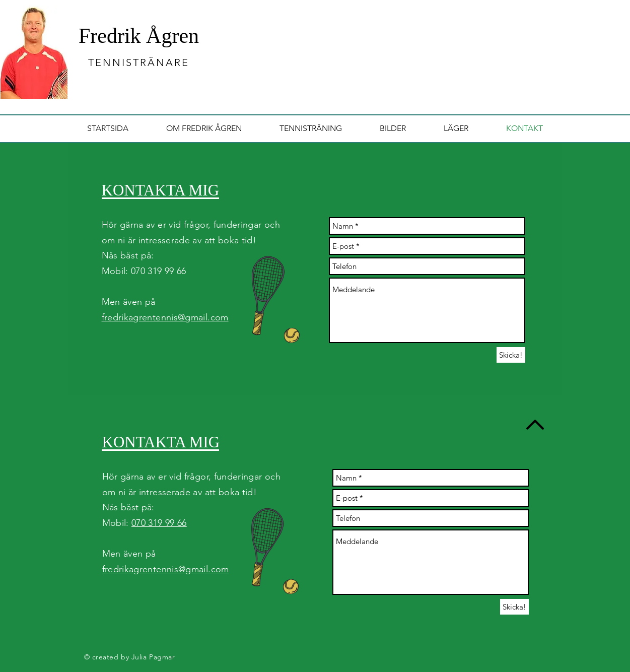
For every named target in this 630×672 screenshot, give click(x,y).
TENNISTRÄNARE (139, 62)
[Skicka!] (511, 355)
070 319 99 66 (159, 523)
